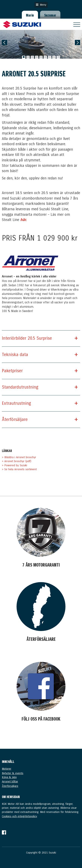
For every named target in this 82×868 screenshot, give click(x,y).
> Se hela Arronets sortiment (19, 469)
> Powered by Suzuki (14, 465)
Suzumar (50, 15)
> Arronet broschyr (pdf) (17, 461)
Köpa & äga (9, 777)
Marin (30, 15)
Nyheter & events (13, 773)
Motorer (7, 769)
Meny (41, 5)
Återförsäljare (10, 786)
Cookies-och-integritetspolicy (19, 816)
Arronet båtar (10, 781)
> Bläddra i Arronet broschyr (19, 457)
